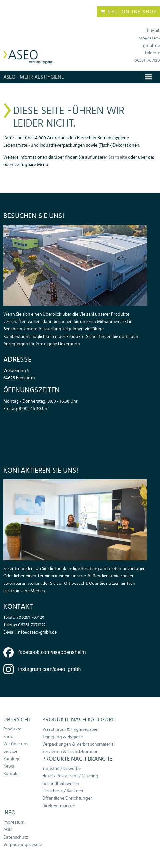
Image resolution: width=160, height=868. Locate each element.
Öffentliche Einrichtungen (68, 798)
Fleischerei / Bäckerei (63, 791)
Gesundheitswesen (61, 783)
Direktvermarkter (59, 806)
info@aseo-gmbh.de (37, 632)
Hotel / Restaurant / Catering (70, 776)
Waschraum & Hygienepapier (71, 729)
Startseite (118, 157)
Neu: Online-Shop (129, 12)
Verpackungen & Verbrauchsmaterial (78, 744)
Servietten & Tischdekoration (70, 752)
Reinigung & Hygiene (63, 737)
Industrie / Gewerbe (62, 768)
